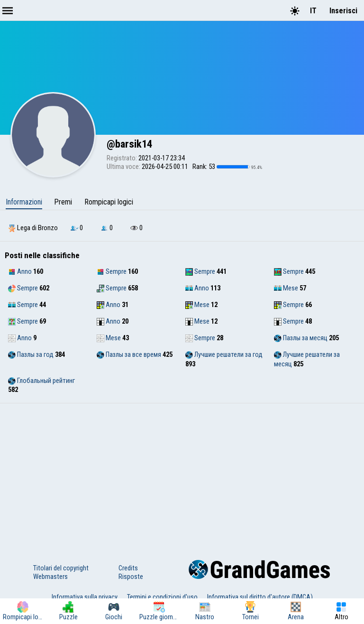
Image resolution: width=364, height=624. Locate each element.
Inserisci (343, 11)
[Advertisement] (182, 475)
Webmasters (50, 577)
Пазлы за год (31, 354)
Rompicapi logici (109, 202)
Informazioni (24, 202)
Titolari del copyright (61, 568)
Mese (286, 288)
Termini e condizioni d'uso (162, 597)
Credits (128, 568)
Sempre (112, 271)
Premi (63, 202)
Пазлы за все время (129, 354)
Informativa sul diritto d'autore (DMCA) (260, 597)
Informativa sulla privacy (85, 597)
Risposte (131, 577)
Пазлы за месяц (301, 338)
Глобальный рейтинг (41, 381)
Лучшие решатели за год (224, 354)
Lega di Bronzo (33, 228)
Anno (20, 271)
